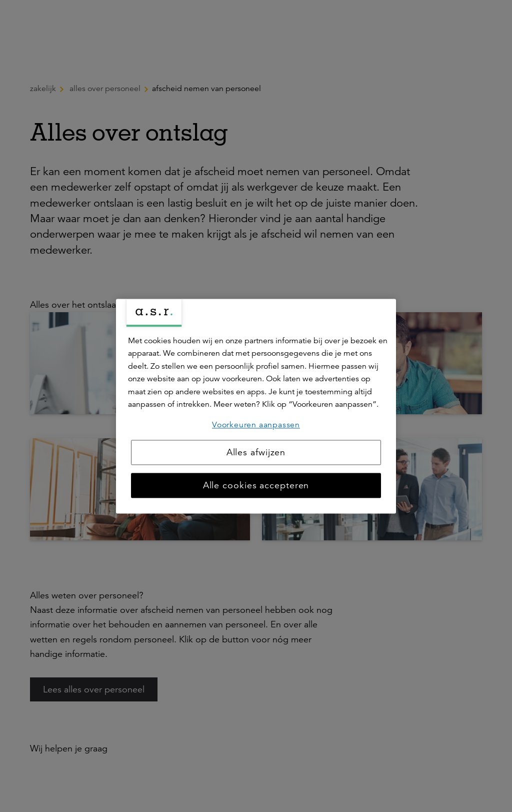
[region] (256, 406)
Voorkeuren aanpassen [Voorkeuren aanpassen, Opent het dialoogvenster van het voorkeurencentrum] (256, 425)
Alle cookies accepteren (256, 485)
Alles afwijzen (256, 452)
